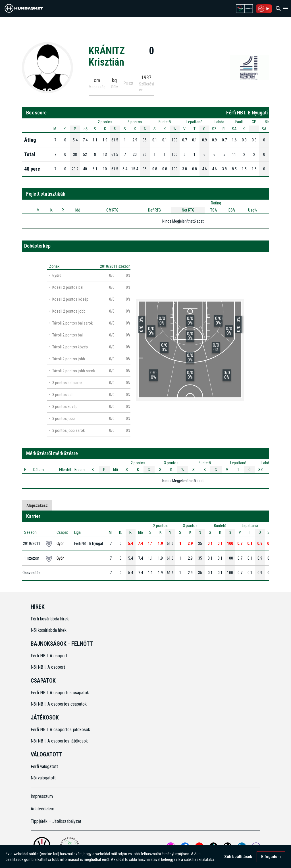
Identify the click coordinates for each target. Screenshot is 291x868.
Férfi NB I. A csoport (49, 656)
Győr (60, 543)
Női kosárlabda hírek (49, 630)
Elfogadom (271, 857)
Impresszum (42, 796)
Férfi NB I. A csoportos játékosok (60, 730)
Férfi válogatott (44, 766)
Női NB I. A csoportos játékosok (59, 741)
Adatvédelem (42, 809)
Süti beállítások (238, 857)
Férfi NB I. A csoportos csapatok (60, 693)
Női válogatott (43, 778)
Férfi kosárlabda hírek (50, 619)
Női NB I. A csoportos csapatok (59, 704)
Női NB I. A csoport (48, 667)
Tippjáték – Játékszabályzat (56, 821)
